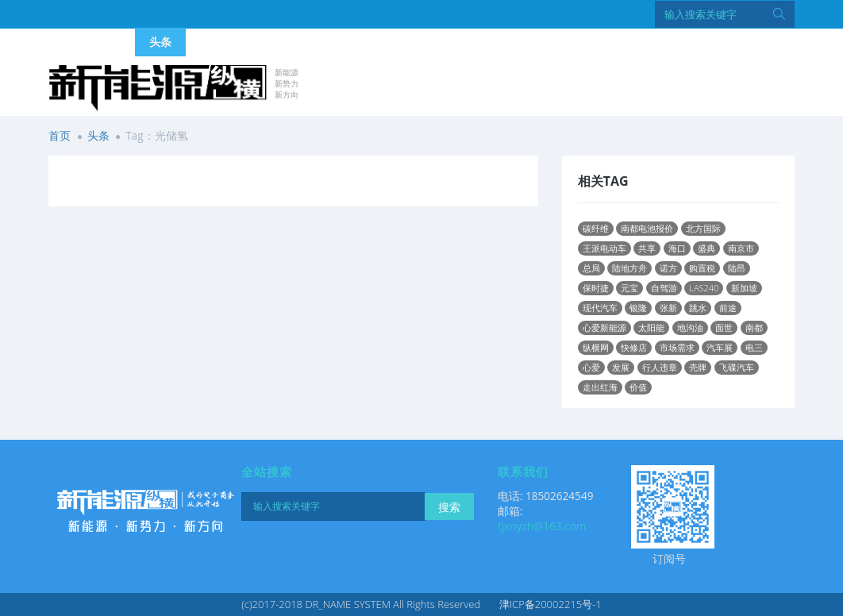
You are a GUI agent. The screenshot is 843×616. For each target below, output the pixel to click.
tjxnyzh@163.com (542, 526)
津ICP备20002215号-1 (550, 604)
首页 (60, 135)
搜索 (449, 507)
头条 (98, 135)
